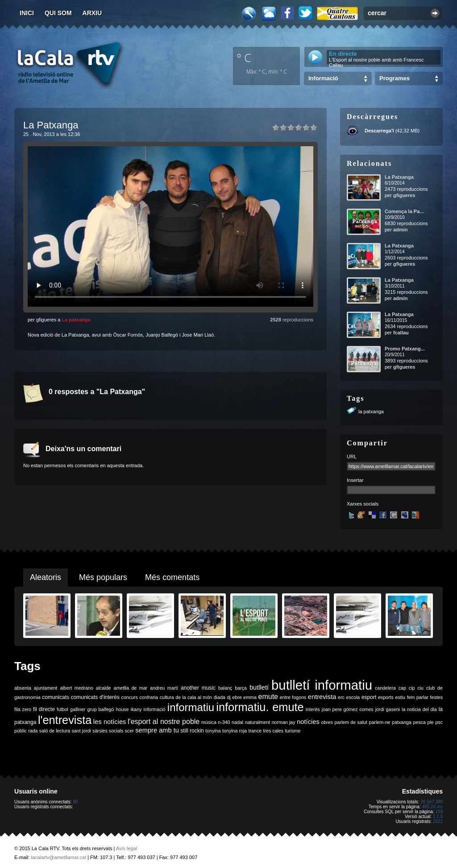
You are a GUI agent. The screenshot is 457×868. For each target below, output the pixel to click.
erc (341, 697)
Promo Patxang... (405, 349)
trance (255, 731)
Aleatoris (46, 577)
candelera (385, 688)
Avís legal (127, 848)
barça (241, 688)
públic (21, 731)
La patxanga (76, 320)
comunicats (56, 697)
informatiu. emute (260, 707)
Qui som (58, 13)
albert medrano (77, 688)
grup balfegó (100, 709)
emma (250, 697)
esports (386, 697)
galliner (78, 709)
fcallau (401, 333)
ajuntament (46, 688)
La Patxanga (399, 177)
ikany (136, 709)
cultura (167, 697)
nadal (237, 722)
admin (400, 230)
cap (402, 688)
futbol (62, 709)
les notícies (110, 722)
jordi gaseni (388, 709)
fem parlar (418, 697)
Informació (323, 78)
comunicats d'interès (95, 697)
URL (352, 457)
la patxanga (371, 411)
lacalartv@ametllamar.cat (58, 857)
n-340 (224, 722)
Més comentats (172, 577)
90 (75, 802)
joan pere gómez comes (348, 709)
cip (412, 688)
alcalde (104, 688)
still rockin (192, 731)
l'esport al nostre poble (164, 722)
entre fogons (293, 697)
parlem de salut (351, 722)
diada (220, 697)
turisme (293, 731)
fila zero (23, 709)
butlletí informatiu (322, 685)
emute (268, 697)
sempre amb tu (157, 730)
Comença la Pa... (404, 211)
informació (155, 709)
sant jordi (81, 731)
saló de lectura (55, 731)
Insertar (355, 480)
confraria (149, 697)
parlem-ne (380, 722)
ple (431, 722)
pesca (420, 722)
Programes (395, 78)
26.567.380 (432, 802)
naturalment (258, 722)
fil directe (44, 709)
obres (327, 722)
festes (436, 697)
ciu (420, 688)
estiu (401, 697)
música (209, 722)
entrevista (322, 697)
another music (198, 688)
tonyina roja (235, 731)
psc (439, 722)
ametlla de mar (130, 688)
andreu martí (164, 688)
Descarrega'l (379, 131)
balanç (225, 688)
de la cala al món (194, 697)
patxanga (402, 722)
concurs (130, 697)
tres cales (273, 731)
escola (353, 697)
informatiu (191, 707)
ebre (237, 697)
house (123, 709)
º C (244, 58)
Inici (27, 13)
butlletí (259, 687)
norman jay (284, 722)
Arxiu (92, 13)
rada (33, 731)
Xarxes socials (363, 504)
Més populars (103, 577)
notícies (308, 722)
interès (313, 709)
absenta (23, 688)
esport (369, 697)
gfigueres (404, 195)
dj (228, 697)
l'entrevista (65, 720)
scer (129, 731)
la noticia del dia (419, 709)
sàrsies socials (108, 731)
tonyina (213, 731)
